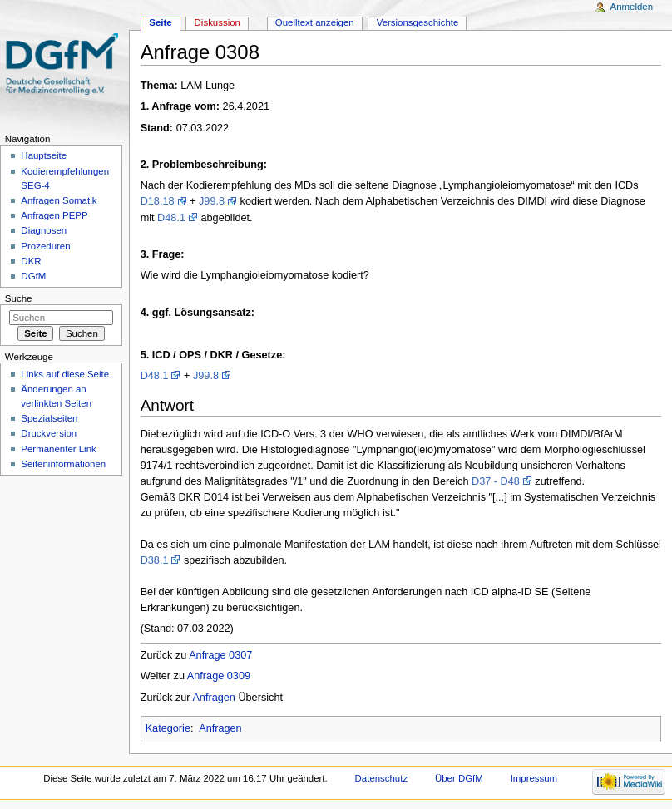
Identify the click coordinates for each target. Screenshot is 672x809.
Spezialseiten (49, 418)
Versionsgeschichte (418, 22)
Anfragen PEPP (54, 215)
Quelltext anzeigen (315, 22)
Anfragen (214, 698)
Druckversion (49, 433)
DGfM (33, 276)
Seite (160, 22)
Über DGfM (459, 778)
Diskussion (217, 22)
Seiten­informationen (63, 464)
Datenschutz (382, 778)
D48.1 (171, 218)
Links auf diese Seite (65, 374)
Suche (19, 298)
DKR (31, 261)
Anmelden (632, 7)
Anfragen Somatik (59, 200)
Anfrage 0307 (220, 655)
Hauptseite (44, 155)
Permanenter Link (58, 449)
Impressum (534, 778)
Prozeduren (45, 246)
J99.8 (212, 201)
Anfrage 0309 (219, 676)
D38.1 (155, 560)
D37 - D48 (496, 481)
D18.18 (158, 201)
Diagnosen (44, 230)
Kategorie (168, 728)
